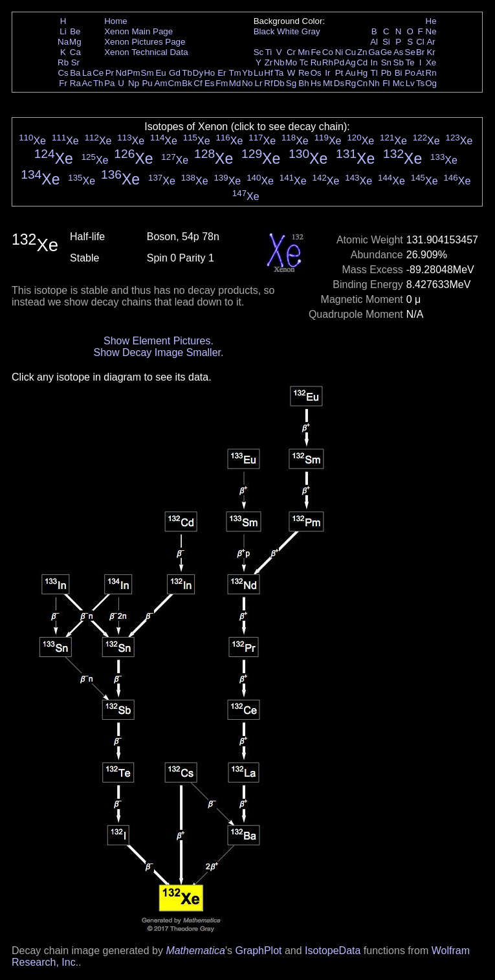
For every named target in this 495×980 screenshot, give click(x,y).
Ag (350, 62)
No (247, 83)
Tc (304, 62)
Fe (316, 52)
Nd (121, 73)
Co (328, 52)
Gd (175, 73)
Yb (247, 73)
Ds (339, 83)
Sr (75, 62)
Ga (374, 52)
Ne (431, 31)
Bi (399, 73)
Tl (374, 73)
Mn (304, 52)
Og (431, 83)
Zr (269, 62)
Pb (386, 73)
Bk (187, 83)
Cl (420, 42)
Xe (431, 62)
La (87, 73)
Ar (431, 42)
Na (63, 42)
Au (350, 73)
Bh (303, 83)
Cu (350, 52)
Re (304, 73)
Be (75, 31)
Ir (327, 73)
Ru (316, 62)
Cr (291, 52)
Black (264, 31)
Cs (63, 73)
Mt (328, 83)
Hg (362, 73)
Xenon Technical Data (146, 52)
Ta (279, 73)
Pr (110, 73)
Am (161, 83)
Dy (198, 73)
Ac (87, 83)
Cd (362, 62)
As (399, 52)
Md (235, 83)
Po (410, 73)
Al (374, 42)
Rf (268, 83)
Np (134, 83)
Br (420, 52)
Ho (209, 73)
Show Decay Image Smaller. (158, 352)
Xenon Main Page (138, 31)
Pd (339, 62)
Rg (350, 83)
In (374, 62)
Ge (386, 52)
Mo (291, 62)
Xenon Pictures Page (145, 42)
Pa (109, 83)
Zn (362, 52)
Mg (75, 42)
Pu (147, 83)
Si (386, 42)
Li (63, 31)
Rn (431, 73)
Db (279, 83)
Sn (386, 62)
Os (316, 73)
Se (410, 52)
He (431, 21)
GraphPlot (258, 951)
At (420, 73)
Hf (268, 73)
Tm (235, 73)
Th (98, 83)
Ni (339, 52)
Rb (63, 62)
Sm (148, 73)
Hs (316, 83)
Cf (198, 83)
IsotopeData (333, 951)
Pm (134, 73)
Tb (187, 73)
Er (222, 73)
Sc (259, 52)
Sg (291, 83)
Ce (98, 73)
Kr (431, 52)
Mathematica (195, 951)
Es (210, 83)
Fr (63, 83)
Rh (328, 62)
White (288, 31)
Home (116, 21)
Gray (311, 31)
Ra (75, 83)
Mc (399, 83)
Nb (279, 62)
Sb (399, 62)
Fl (386, 83)
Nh (374, 83)
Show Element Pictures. (159, 341)
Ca (75, 52)
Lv (410, 83)
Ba (75, 73)
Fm (222, 83)
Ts (420, 83)
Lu (258, 73)
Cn (362, 83)
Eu (160, 73)
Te (410, 62)
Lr (259, 83)
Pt (339, 73)
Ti (269, 52)
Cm (175, 83)
